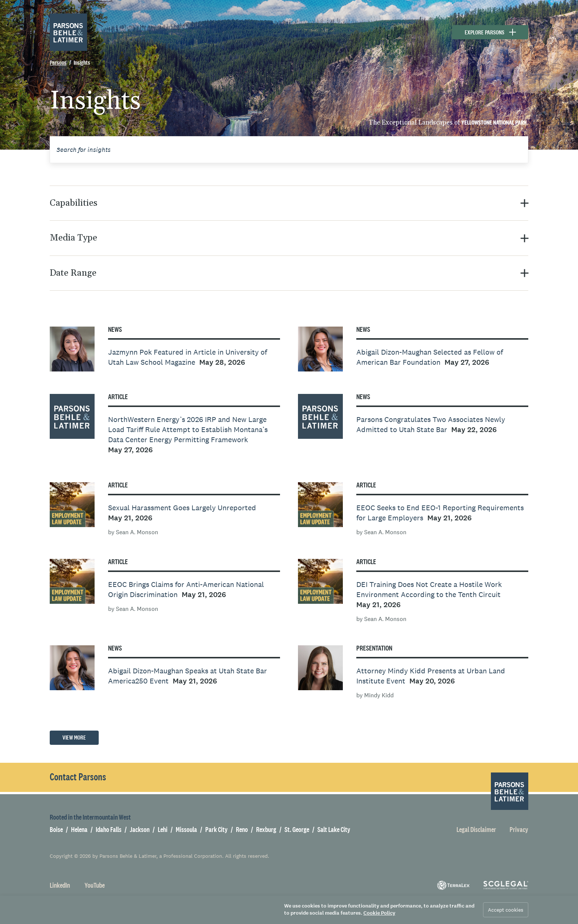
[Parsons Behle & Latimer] (68, 32)
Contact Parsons (78, 777)
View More (74, 738)
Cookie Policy (379, 913)
